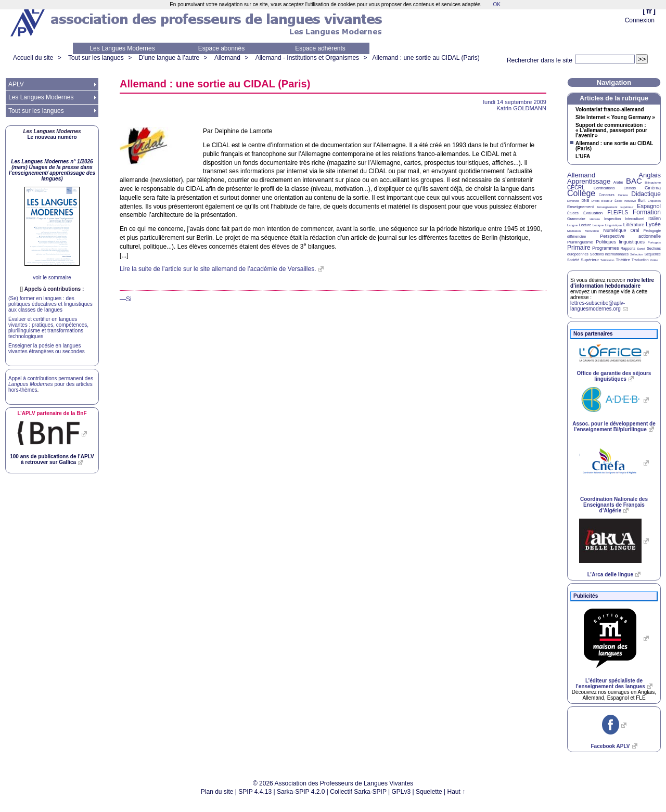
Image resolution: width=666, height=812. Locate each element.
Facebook (610, 746)
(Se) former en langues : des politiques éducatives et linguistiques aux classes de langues (50, 304)
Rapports (628, 248)
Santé (641, 249)
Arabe (618, 182)
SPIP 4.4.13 (255, 792)
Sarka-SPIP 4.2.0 (301, 792)
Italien (655, 218)
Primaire (579, 248)
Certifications (604, 188)
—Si (126, 299)
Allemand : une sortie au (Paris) (426, 58)
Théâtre (623, 260)
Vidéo (654, 260)
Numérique (614, 230)
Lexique (598, 225)
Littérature (634, 225)
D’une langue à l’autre (169, 58)
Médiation (574, 231)
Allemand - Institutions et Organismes (307, 58)
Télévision (607, 260)
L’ (583, 157)
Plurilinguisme (580, 242)
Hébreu (595, 219)
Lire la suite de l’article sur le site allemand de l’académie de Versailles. (218, 269)
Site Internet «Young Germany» (615, 118)
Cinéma (653, 188)
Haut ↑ (457, 792)
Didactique (646, 194)
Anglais (650, 175)
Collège (581, 193)
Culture (623, 195)
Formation (647, 212)
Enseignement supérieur (615, 207)
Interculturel (635, 219)
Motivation (592, 231)
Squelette (429, 792)
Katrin (521, 108)
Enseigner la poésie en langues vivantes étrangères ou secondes (47, 349)
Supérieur (590, 260)
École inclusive (625, 201)
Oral (635, 230)
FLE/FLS (617, 212)
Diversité (573, 201)
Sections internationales (609, 254)
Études (573, 213)
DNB (586, 201)
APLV (16, 84)
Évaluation (593, 213)
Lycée (653, 224)
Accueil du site (33, 58)
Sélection (637, 254)
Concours (607, 195)
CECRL (576, 188)
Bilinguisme (653, 183)
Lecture (585, 225)
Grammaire (576, 219)
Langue (572, 225)
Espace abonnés (221, 48)
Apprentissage (589, 181)
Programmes (606, 248)
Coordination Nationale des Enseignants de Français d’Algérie (614, 505)
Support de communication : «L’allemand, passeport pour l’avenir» (611, 131)
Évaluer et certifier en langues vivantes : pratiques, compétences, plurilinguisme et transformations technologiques (48, 328)
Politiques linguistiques (620, 242)
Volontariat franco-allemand (610, 110)
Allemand (227, 58)
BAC (634, 181)
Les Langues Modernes (122, 48)
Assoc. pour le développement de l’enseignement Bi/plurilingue (614, 427)
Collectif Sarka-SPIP (358, 792)
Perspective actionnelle (630, 236)
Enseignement (580, 207)
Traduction (640, 260)
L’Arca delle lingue (610, 575)
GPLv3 (401, 792)
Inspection (612, 219)
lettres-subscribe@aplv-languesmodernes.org (598, 306)
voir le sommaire (52, 278)
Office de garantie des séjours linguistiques (614, 376)
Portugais (654, 242)
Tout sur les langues (96, 58)
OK (496, 4)
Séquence (652, 254)
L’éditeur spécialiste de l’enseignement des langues (610, 684)
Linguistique (613, 225)
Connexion (640, 20)
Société (573, 260)
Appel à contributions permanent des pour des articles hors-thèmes (51, 384)
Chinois (630, 188)
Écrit (642, 201)
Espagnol (649, 206)
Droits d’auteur (602, 201)
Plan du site (217, 792)
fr (649, 11)
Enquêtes (654, 201)
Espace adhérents (320, 48)
